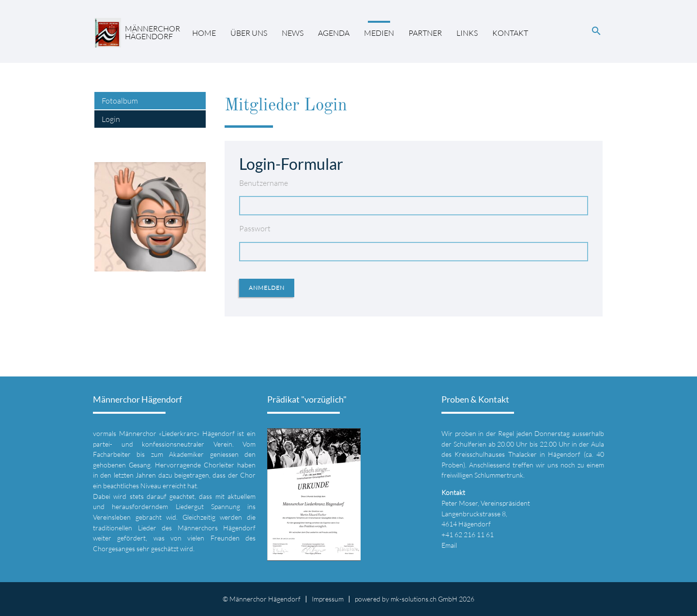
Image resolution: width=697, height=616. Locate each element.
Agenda (334, 33)
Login (111, 119)
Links (467, 33)
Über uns (249, 33)
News (293, 33)
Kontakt (510, 33)
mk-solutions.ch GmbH (424, 599)
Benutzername (264, 183)
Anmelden (267, 288)
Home (204, 33)
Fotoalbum (120, 101)
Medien (379, 33)
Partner (425, 33)
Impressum (328, 599)
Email (449, 545)
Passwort (255, 228)
